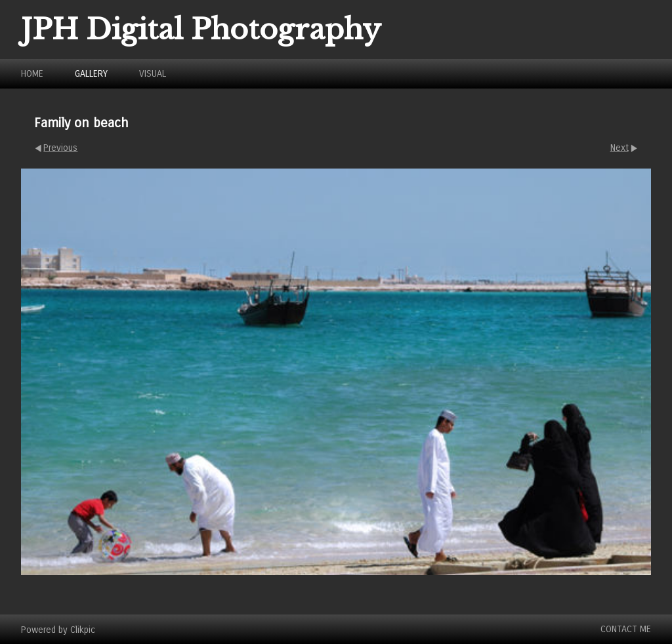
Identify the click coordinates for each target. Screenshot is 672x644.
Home (32, 74)
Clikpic (83, 629)
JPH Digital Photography (201, 30)
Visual (153, 74)
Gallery (91, 74)
